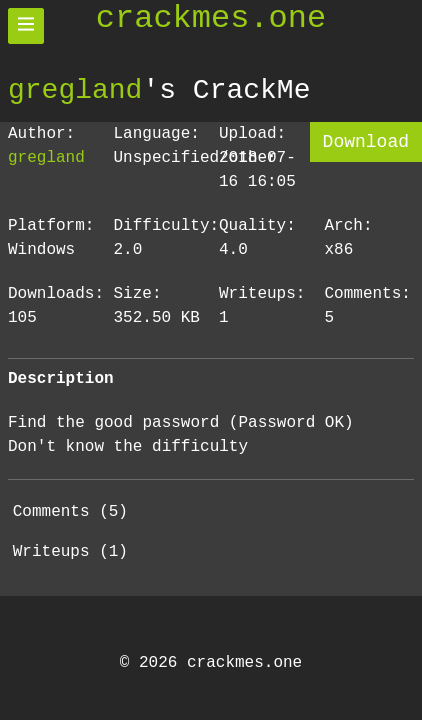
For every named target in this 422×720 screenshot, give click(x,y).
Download (366, 142)
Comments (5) (70, 512)
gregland (75, 90)
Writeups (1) (70, 552)
